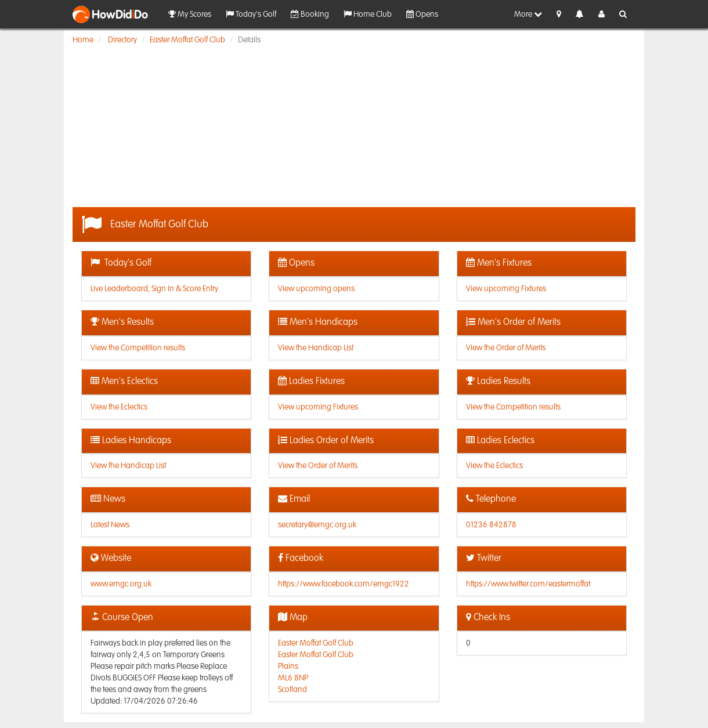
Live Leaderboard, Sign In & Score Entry (154, 289)
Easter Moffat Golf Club (187, 40)
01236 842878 (491, 525)
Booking (310, 14)
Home (83, 40)
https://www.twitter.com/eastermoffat (528, 584)
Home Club (368, 14)
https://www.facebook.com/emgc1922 (344, 584)
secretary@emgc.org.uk (317, 525)
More (528, 14)
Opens (422, 14)
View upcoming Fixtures (506, 289)
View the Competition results (138, 348)
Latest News (110, 525)
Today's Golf (251, 14)
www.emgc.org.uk (121, 584)
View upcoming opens (316, 289)
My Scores (190, 14)
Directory (122, 40)
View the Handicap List (316, 348)
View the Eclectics (119, 407)
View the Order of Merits (506, 348)
